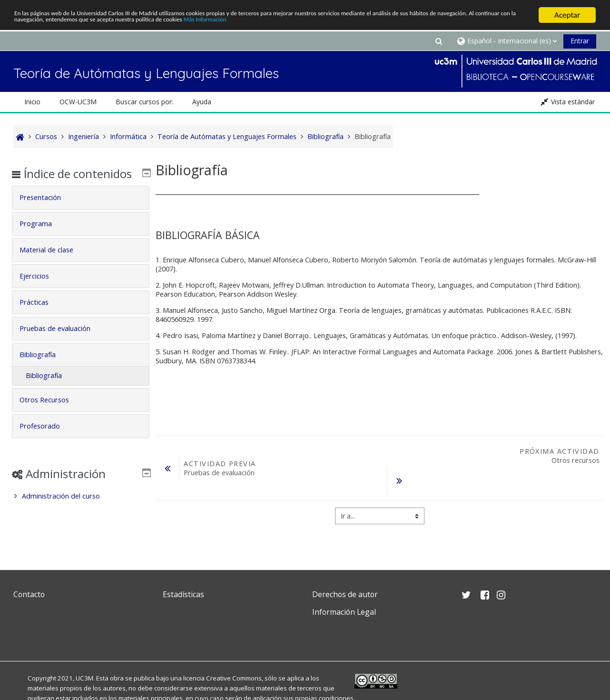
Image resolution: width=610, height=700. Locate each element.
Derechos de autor (345, 594)
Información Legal (344, 612)
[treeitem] (81, 510)
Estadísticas (183, 594)
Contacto (29, 594)
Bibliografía (45, 368)
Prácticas (41, 316)
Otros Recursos (51, 414)
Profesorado (47, 440)
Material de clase (54, 264)
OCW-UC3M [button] (78, 102)
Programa (43, 237)
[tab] (81, 211)
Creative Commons (234, 678)
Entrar (580, 41)
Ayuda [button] (202, 102)
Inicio (32, 102)
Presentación (47, 211)
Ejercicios (41, 290)
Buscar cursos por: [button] (144, 102)
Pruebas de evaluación (62, 342)
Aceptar (567, 15)
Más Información (402, 24)
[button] (439, 41)
